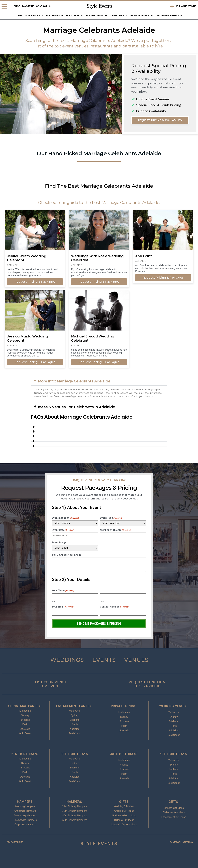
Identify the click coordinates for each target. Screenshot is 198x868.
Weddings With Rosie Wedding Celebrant (97, 258)
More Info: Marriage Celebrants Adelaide (74, 381)
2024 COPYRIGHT (14, 842)
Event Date (63, 530)
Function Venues (30, 16)
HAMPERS (25, 801)
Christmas (119, 16)
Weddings (74, 16)
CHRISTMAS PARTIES (25, 706)
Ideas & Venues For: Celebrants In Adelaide (76, 407)
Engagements (96, 16)
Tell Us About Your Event (66, 555)
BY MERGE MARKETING (181, 842)
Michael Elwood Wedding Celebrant (93, 338)
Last (102, 601)
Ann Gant (143, 256)
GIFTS (124, 801)
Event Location (65, 518)
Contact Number (114, 606)
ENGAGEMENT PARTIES (74, 706)
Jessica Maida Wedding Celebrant (27, 338)
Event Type (111, 518)
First (54, 601)
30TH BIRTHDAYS (74, 753)
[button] (99, 381)
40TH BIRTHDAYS (124, 753)
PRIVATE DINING (124, 706)
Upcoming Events (169, 16)
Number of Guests (115, 530)
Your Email (63, 606)
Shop (17, 6)
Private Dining (141, 16)
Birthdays (55, 16)
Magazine (28, 6)
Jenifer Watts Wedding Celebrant (27, 258)
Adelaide (12, 265)
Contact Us (43, 6)
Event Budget (60, 543)
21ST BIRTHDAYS (25, 753)
